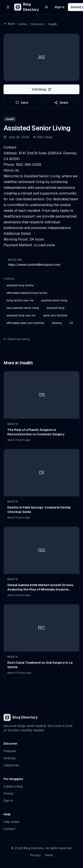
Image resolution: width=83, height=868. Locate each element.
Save (22, 103)
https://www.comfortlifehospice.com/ (35, 265)
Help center (12, 822)
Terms (49, 855)
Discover (38, 24)
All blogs (10, 758)
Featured (10, 751)
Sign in (59, 7)
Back (9, 24)
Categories (11, 765)
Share (61, 103)
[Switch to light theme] (46, 7)
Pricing (8, 793)
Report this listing (17, 339)
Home (23, 24)
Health (53, 24)
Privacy (36, 855)
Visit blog (41, 89)
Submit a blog (13, 786)
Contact (9, 829)
